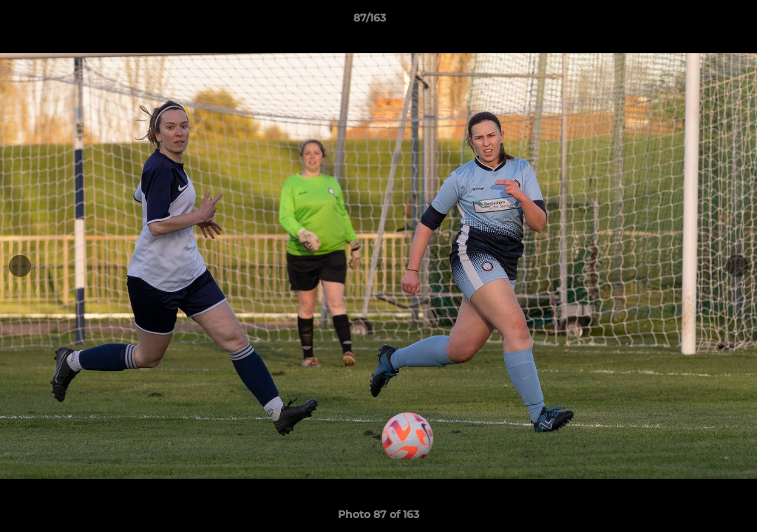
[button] (695, 21)
